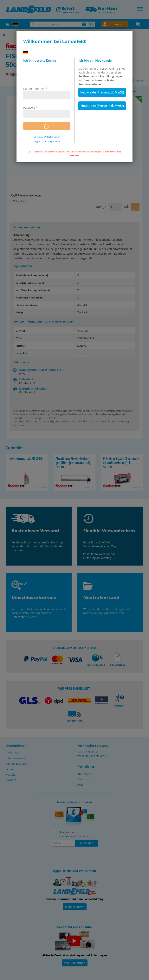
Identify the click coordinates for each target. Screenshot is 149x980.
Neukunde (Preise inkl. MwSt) (102, 106)
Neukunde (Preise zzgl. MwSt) (102, 92)
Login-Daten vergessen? (47, 142)
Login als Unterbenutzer (47, 137)
